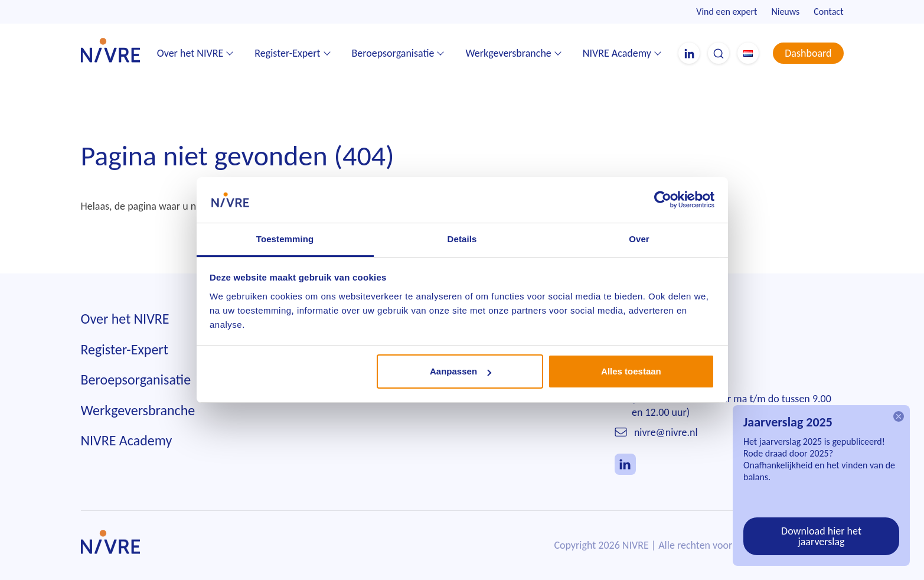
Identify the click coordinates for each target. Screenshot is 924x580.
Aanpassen (461, 371)
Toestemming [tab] (285, 239)
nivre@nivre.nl (666, 432)
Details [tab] (462, 239)
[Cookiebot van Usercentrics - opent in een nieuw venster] (663, 200)
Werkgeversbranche (508, 53)
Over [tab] (639, 239)
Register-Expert (287, 53)
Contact (828, 12)
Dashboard (808, 53)
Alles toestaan (631, 371)
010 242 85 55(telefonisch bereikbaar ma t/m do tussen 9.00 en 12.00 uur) (732, 399)
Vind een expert (727, 12)
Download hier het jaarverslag (821, 536)
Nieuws (785, 12)
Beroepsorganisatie (393, 53)
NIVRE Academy (617, 53)
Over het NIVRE (190, 53)
